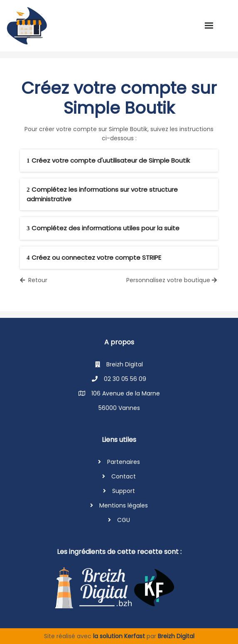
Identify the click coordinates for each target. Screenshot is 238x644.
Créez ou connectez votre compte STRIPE (94, 257)
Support (124, 491)
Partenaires (124, 462)
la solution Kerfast (120, 636)
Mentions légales (124, 505)
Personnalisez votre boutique (172, 280)
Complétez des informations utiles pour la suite (103, 228)
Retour (34, 280)
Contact (124, 476)
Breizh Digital (176, 636)
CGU (124, 520)
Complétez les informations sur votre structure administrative (102, 194)
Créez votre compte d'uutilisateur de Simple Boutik (108, 160)
